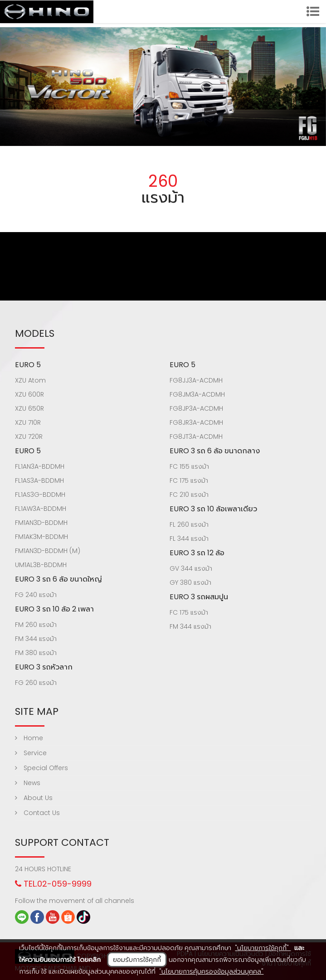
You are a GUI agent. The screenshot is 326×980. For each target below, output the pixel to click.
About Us (34, 798)
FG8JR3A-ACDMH (196, 422)
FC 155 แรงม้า (189, 466)
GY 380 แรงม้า (190, 582)
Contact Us (37, 813)
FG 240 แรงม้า (36, 595)
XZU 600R (29, 394)
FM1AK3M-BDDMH (41, 537)
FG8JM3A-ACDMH (197, 394)
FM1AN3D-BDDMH (41, 523)
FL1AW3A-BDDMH (41, 509)
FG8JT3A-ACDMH (196, 437)
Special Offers (41, 768)
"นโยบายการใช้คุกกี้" (263, 948)
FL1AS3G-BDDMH (40, 495)
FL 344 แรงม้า (189, 539)
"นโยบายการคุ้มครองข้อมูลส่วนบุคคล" (211, 971)
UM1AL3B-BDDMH (41, 565)
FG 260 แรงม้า (36, 683)
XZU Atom (30, 380)
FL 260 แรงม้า (189, 524)
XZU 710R (28, 422)
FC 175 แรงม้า (189, 480)
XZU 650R (29, 408)
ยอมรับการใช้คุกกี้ (137, 960)
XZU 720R (29, 437)
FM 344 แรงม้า (36, 639)
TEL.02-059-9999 (53, 884)
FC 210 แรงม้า (189, 495)
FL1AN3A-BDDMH (40, 466)
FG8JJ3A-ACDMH (196, 380)
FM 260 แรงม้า (36, 625)
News (28, 783)
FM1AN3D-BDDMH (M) (48, 551)
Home (29, 738)
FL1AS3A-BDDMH (39, 480)
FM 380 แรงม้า (36, 653)
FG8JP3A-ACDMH (196, 408)
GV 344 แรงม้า (191, 568)
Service (31, 753)
